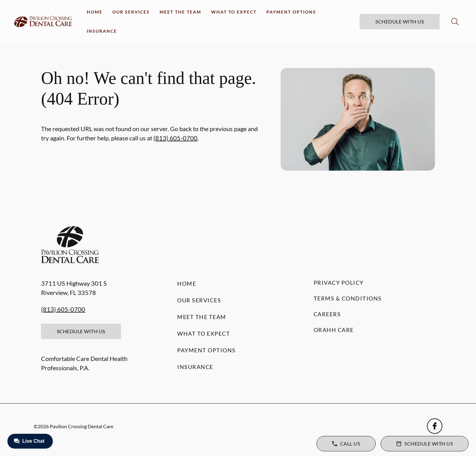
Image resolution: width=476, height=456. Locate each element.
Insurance (102, 31)
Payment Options (291, 12)
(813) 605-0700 (175, 138)
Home (95, 12)
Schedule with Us (400, 21)
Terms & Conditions (348, 298)
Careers (327, 314)
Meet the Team (180, 12)
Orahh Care (334, 330)
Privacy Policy (339, 283)
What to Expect (234, 12)
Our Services (131, 12)
